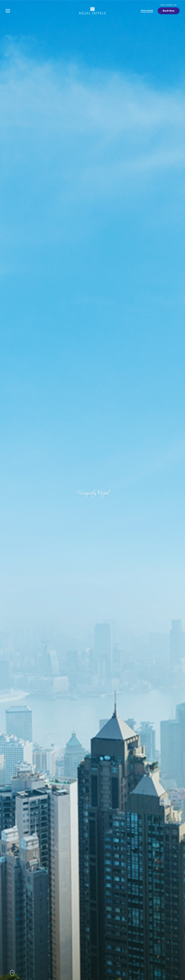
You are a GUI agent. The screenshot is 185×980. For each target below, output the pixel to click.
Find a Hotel (147, 11)
